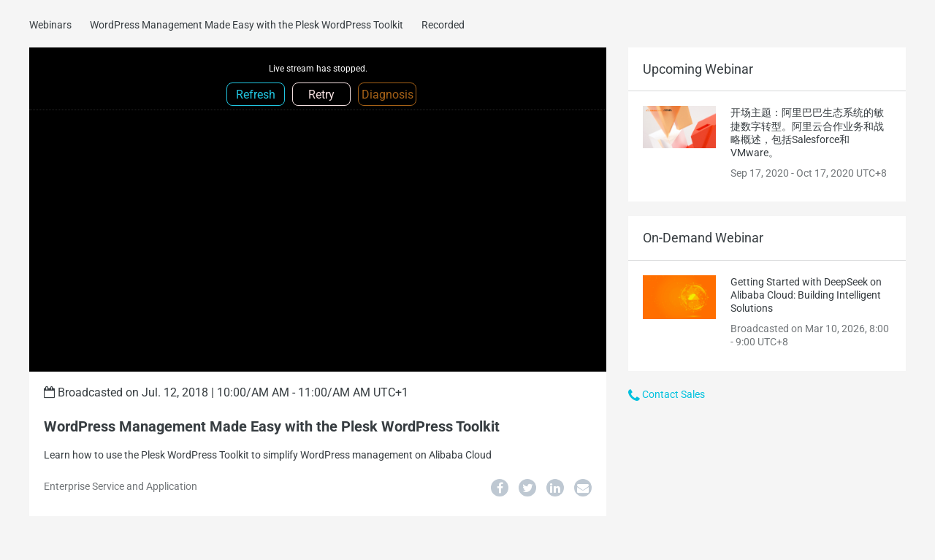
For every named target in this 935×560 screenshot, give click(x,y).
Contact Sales (667, 394)
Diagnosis (388, 95)
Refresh (256, 95)
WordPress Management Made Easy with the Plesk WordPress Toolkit (247, 25)
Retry (321, 95)
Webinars (50, 25)
